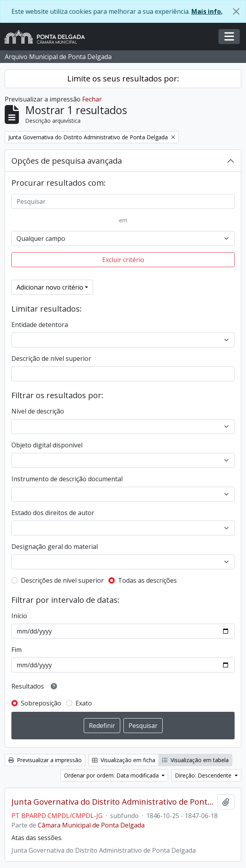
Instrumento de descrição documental (67, 479)
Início (19, 616)
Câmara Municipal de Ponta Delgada (91, 825)
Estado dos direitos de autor (53, 513)
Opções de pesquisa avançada (67, 161)
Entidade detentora (40, 325)
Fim (17, 650)
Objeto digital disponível (47, 445)
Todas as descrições (147, 580)
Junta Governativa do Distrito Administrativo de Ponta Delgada (113, 802)
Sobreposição (41, 703)
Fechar (92, 99)
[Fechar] (236, 11)
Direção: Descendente (204, 775)
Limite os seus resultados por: (123, 78)
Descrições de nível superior (62, 580)
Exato (84, 703)
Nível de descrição (38, 411)
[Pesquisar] (123, 201)
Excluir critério (123, 260)
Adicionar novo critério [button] (50, 287)
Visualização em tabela (195, 760)
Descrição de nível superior (51, 358)
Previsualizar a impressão (45, 760)
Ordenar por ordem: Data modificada (112, 775)
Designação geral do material (55, 547)
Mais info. (207, 11)
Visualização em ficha (124, 760)
